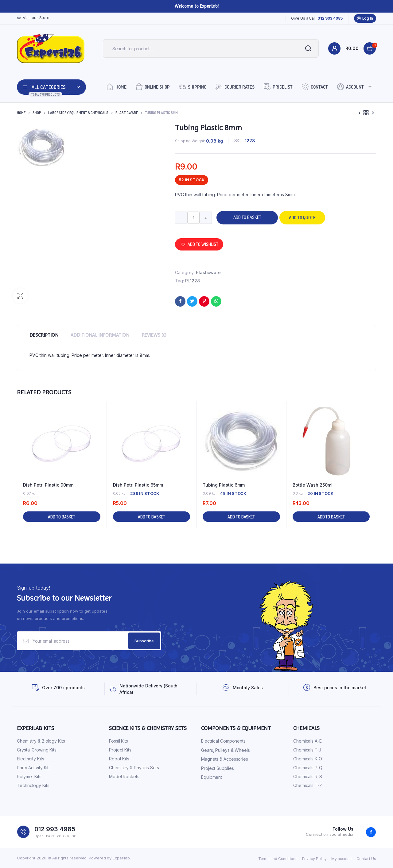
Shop (37, 113)
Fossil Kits (119, 741)
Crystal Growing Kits (37, 750)
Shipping (193, 87)
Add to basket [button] (62, 517)
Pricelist (278, 87)
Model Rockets (124, 776)
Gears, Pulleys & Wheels (226, 750)
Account (350, 87)
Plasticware (127, 113)
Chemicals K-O (308, 759)
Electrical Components (223, 741)
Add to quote (302, 218)
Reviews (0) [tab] (154, 335)
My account (342, 859)
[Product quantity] (193, 218)
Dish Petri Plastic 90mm (48, 485)
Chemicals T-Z (308, 785)
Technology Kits (33, 785)
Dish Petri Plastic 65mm (138, 485)
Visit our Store (33, 18)
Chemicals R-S (308, 776)
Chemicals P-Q (308, 768)
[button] (20, 296)
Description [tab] (44, 335)
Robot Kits (119, 759)
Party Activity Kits (34, 768)
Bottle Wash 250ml (313, 485)
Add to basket (247, 217)
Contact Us (366, 859)
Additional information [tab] (100, 335)
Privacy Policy (315, 859)
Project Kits (120, 750)
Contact (315, 87)
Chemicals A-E (307, 741)
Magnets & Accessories (225, 759)
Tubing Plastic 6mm (224, 485)
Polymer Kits (29, 776)
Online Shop (153, 87)
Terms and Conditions (278, 859)
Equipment (212, 777)
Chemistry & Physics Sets (134, 768)
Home (117, 87)
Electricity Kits (30, 759)
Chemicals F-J (307, 750)
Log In (365, 18)
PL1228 (193, 281)
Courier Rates (235, 87)
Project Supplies (217, 768)
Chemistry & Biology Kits (41, 741)
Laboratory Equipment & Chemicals (78, 113)
